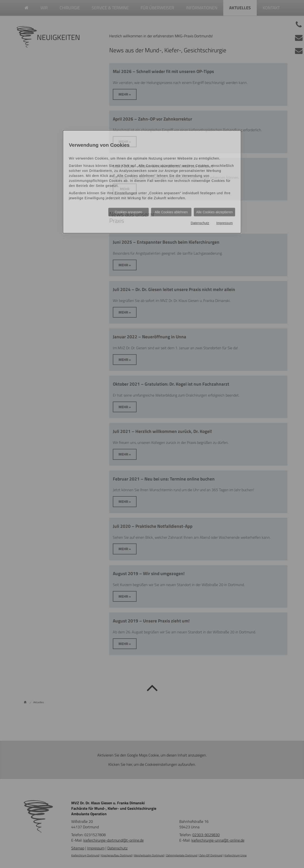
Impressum (225, 223)
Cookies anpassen (128, 212)
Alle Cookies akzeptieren (214, 212)
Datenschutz (200, 223)
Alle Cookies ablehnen (171, 212)
